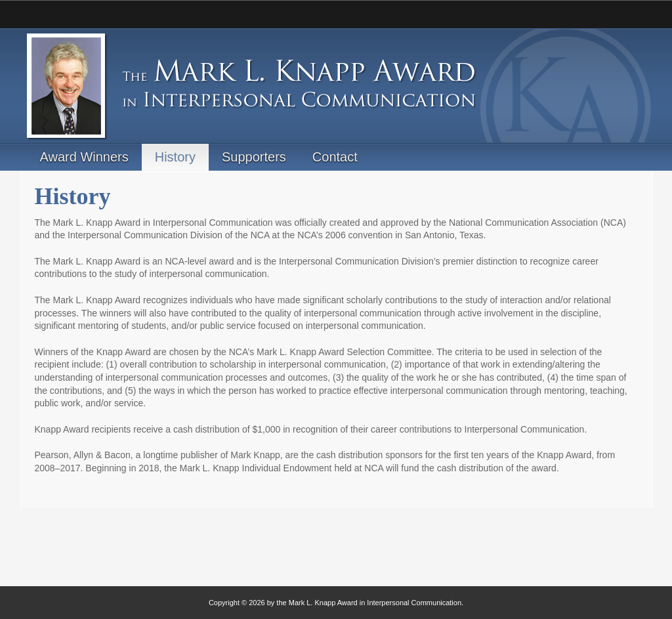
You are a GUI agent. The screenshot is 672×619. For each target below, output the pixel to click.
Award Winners (84, 157)
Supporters (254, 157)
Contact (335, 157)
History (175, 157)
